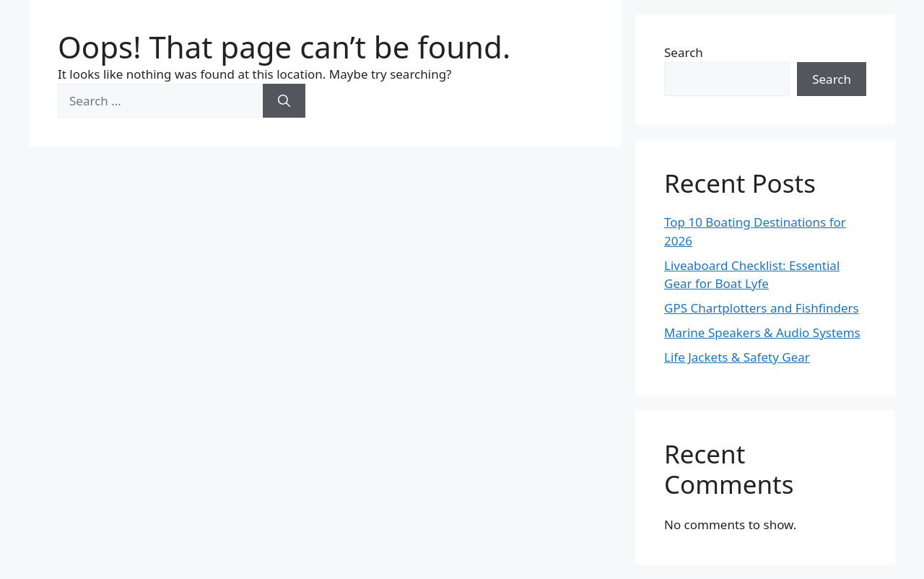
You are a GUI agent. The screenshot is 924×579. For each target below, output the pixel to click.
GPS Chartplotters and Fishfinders (762, 308)
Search (684, 52)
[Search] (284, 101)
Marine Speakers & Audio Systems (762, 332)
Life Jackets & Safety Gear (737, 357)
